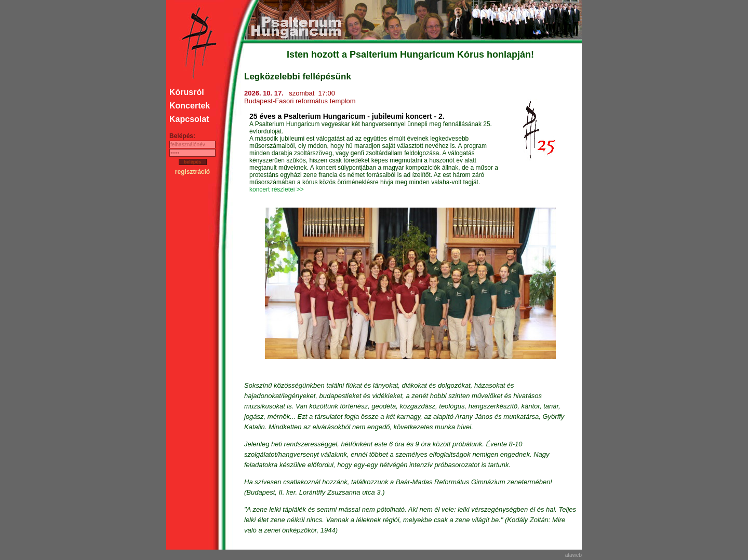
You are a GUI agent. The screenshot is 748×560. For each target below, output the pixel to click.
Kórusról (187, 92)
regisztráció (192, 172)
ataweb (573, 555)
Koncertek (190, 106)
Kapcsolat (189, 119)
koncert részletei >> (277, 189)
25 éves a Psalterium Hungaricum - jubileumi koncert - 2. (347, 116)
